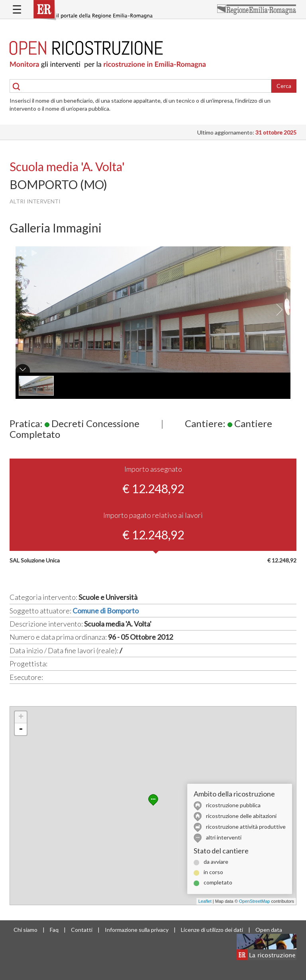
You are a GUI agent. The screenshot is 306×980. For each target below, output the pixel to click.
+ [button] (21, 717)
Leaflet (205, 901)
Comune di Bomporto (106, 611)
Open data (269, 930)
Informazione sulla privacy (137, 930)
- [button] (21, 729)
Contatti (82, 930)
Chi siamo (25, 930)
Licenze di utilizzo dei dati (212, 930)
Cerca (284, 86)
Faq (54, 930)
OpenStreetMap (255, 901)
